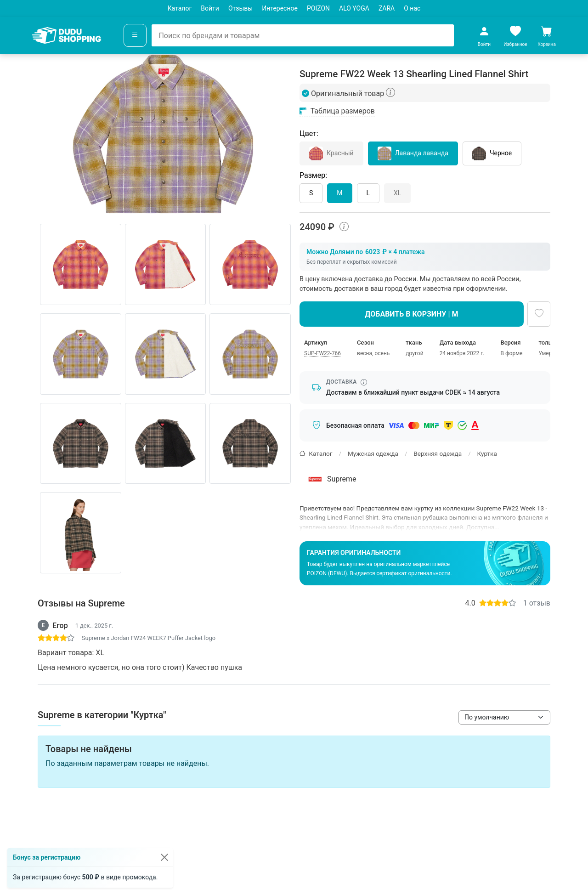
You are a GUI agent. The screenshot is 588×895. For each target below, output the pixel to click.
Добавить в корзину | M (412, 314)
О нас (412, 8)
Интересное (280, 8)
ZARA (387, 8)
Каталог (180, 8)
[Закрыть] (164, 857)
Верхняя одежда (438, 453)
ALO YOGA (354, 8)
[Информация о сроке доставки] (364, 382)
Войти (210, 8)
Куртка (487, 453)
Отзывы (240, 8)
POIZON (318, 8)
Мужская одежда (373, 453)
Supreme (331, 479)
